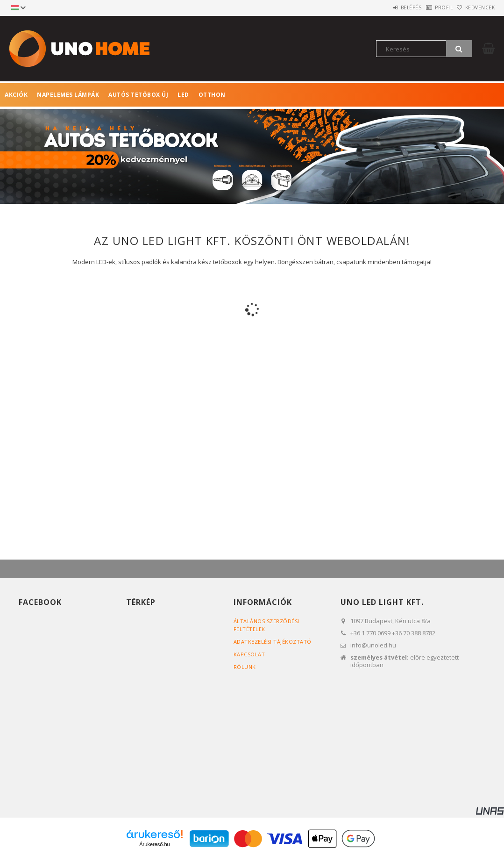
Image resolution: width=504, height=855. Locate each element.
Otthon (212, 95)
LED (183, 95)
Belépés (387, 7)
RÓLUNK (245, 667)
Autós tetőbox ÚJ (138, 95)
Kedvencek (475, 7)
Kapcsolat (249, 654)
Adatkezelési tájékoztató (273, 642)
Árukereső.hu (154, 844)
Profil (429, 7)
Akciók (16, 95)
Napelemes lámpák (68, 95)
